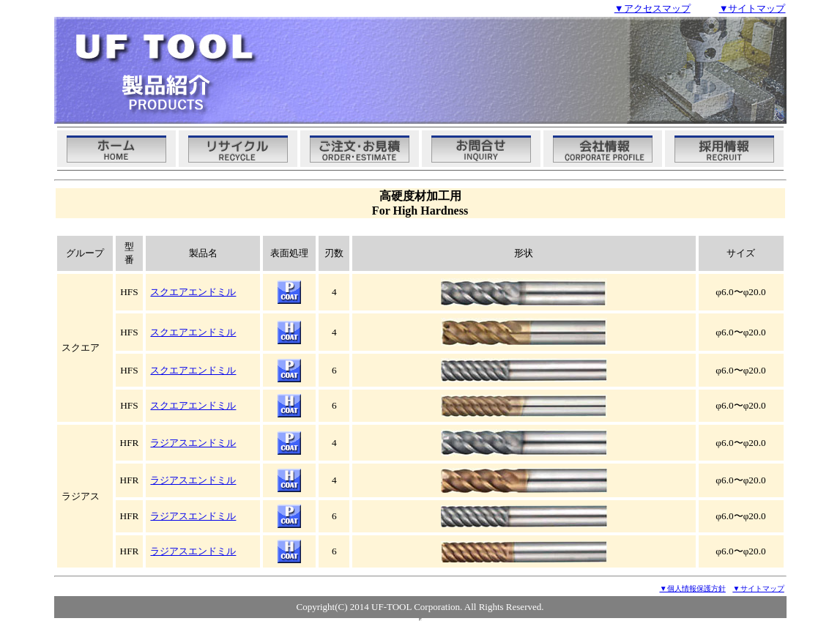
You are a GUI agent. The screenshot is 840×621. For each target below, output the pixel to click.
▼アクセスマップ (653, 8)
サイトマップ (759, 588)
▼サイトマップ (752, 8)
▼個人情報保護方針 (693, 588)
